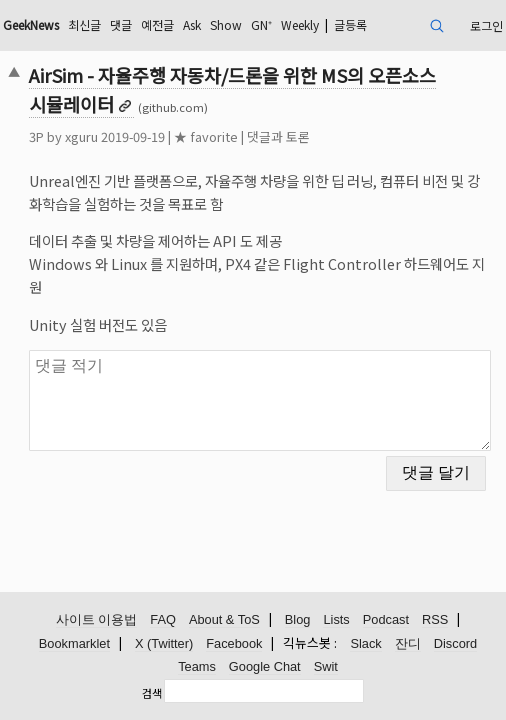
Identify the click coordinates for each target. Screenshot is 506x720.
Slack (365, 643)
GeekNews (31, 24)
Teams (197, 666)
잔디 (408, 643)
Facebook (234, 643)
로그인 (486, 25)
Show (226, 24)
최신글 (84, 24)
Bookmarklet (74, 643)
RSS (435, 619)
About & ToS (224, 619)
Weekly (300, 24)
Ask (192, 24)
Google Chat (265, 666)
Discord (455, 643)
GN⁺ (261, 24)
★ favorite (206, 136)
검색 (152, 693)
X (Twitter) (164, 643)
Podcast (386, 619)
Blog (298, 619)
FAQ (163, 619)
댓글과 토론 (278, 136)
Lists (336, 619)
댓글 (121, 24)
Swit (326, 666)
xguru (81, 136)
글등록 (350, 24)
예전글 (157, 24)
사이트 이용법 (97, 619)
